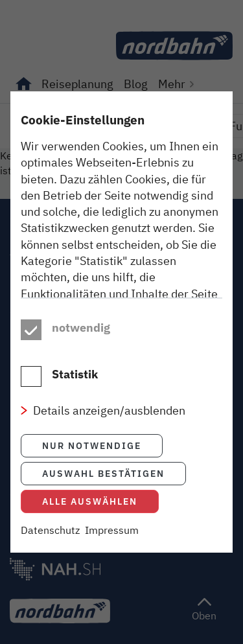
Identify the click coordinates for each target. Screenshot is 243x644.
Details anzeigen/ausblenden (109, 410)
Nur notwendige (92, 445)
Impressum (112, 530)
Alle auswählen (90, 501)
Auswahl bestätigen (103, 473)
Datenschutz (50, 530)
